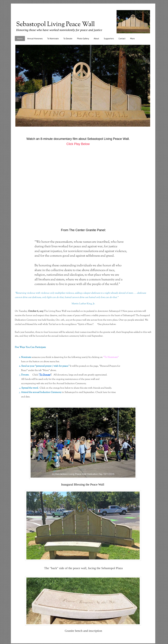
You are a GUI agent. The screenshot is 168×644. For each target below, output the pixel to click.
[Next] (152, 86)
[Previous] (15, 86)
